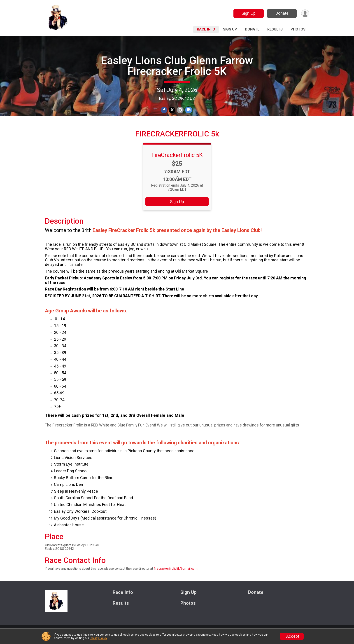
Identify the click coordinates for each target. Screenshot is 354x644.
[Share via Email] (180, 110)
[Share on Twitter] (172, 110)
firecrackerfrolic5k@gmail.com (176, 574)
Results (275, 29)
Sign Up (248, 13)
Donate (282, 13)
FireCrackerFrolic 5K (177, 160)
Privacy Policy (98, 638)
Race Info (206, 29)
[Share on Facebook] (164, 110)
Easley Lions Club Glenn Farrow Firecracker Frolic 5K (177, 66)
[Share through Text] (188, 110)
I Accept (292, 636)
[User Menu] (305, 13)
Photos (298, 29)
